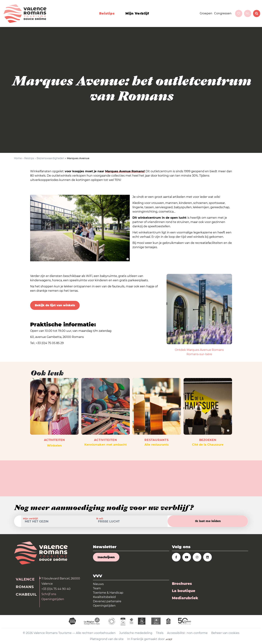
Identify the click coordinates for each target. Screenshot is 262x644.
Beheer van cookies (225, 633)
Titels (160, 633)
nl (248, 13)
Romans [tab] (25, 587)
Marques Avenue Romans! (125, 171)
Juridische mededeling (136, 633)
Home (18, 158)
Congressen (223, 13)
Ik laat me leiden (208, 521)
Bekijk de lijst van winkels (55, 305)
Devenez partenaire (107, 601)
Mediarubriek (185, 598)
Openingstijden (53, 599)
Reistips (107, 13)
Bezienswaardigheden (50, 158)
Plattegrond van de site (107, 639)
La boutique (184, 591)
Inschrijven (106, 557)
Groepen (206, 13)
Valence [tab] (25, 579)
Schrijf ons (49, 594)
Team (97, 588)
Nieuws (98, 584)
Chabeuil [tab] (26, 594)
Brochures (182, 584)
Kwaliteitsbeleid (104, 597)
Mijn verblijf (137, 13)
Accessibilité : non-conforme (187, 633)
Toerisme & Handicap (108, 593)
